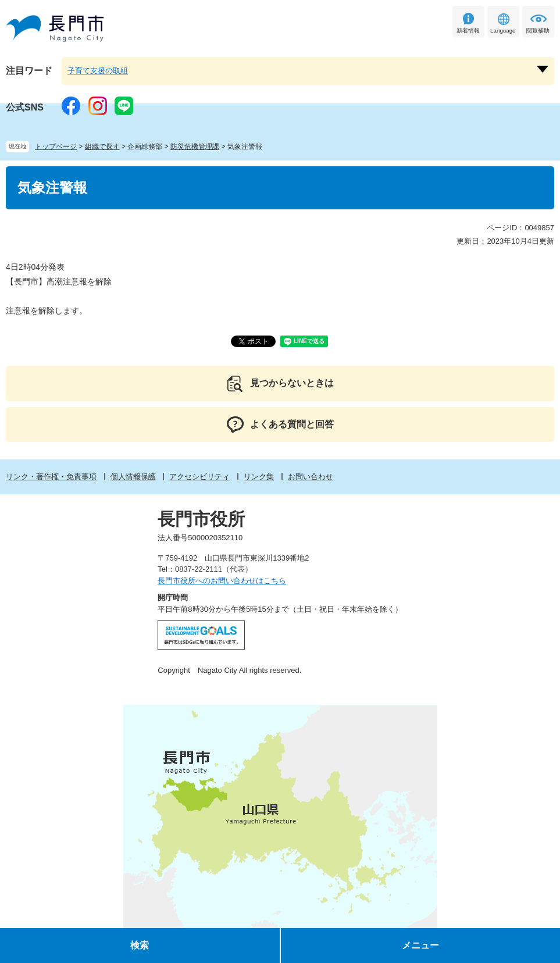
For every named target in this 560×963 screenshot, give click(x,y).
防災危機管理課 (195, 147)
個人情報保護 (133, 477)
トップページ (56, 147)
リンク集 (259, 477)
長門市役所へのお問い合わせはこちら (222, 581)
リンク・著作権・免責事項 (51, 477)
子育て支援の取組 (98, 71)
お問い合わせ (311, 477)
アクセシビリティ (199, 477)
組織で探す (102, 147)
